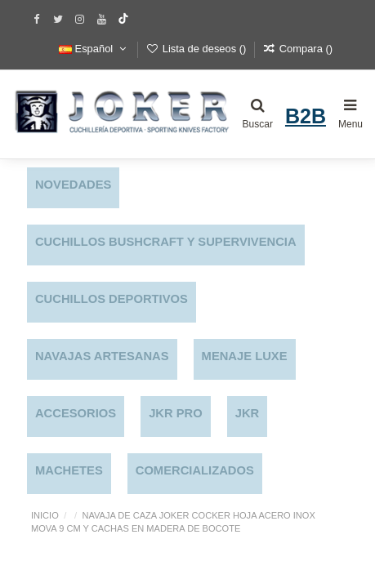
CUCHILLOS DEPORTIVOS (112, 299)
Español (94, 49)
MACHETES (69, 470)
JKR (248, 413)
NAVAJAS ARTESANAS (102, 356)
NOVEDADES (73, 185)
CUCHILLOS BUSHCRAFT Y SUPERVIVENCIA (166, 242)
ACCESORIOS (76, 413)
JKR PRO (176, 413)
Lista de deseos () (198, 49)
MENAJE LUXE (245, 356)
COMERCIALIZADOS (195, 470)
